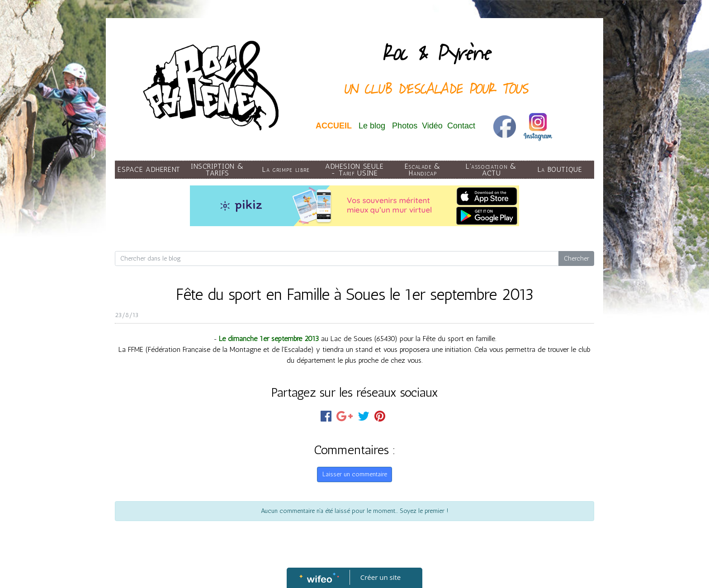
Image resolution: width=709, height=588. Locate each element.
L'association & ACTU (492, 170)
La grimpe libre (286, 169)
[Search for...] (337, 259)
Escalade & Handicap (423, 170)
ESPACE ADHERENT (149, 169)
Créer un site (380, 577)
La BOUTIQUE (560, 169)
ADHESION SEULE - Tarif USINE (354, 170)
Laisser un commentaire (355, 474)
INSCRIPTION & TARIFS (217, 170)
